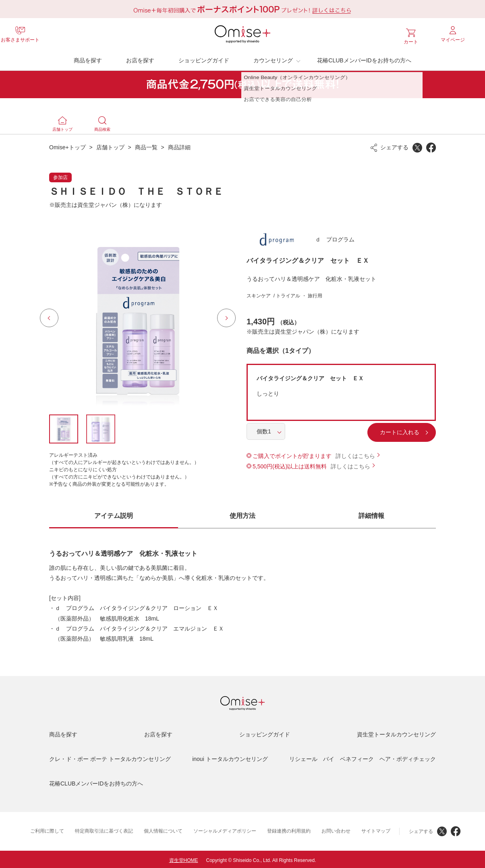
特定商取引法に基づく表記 (104, 829)
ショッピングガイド (204, 58)
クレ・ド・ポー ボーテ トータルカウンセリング (110, 757)
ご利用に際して (47, 829)
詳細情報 (371, 514)
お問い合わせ (336, 829)
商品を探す (88, 58)
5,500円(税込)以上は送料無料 (290, 464)
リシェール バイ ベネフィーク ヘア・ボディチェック (363, 757)
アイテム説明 (114, 514)
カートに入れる (373, 430)
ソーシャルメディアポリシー (225, 829)
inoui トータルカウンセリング (230, 757)
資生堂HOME (184, 858)
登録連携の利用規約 (289, 829)
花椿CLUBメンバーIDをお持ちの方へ (364, 58)
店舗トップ (110, 145)
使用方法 (242, 514)
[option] (138, 316)
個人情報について (163, 829)
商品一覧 (146, 145)
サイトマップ (376, 829)
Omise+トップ (67, 145)
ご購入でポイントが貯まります (292, 454)
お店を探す (140, 58)
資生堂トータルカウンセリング (396, 732)
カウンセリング (273, 58)
